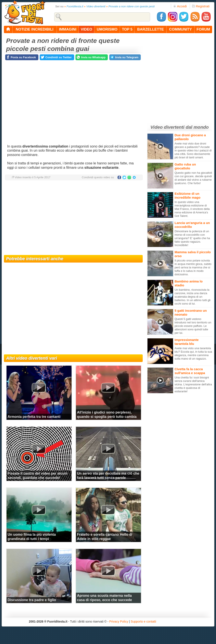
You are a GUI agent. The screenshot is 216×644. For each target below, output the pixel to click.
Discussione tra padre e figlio (32, 600)
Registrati (201, 6)
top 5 (127, 29)
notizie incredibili (34, 29)
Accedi (180, 6)
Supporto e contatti (143, 621)
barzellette (151, 29)
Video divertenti (96, 6)
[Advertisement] (73, 218)
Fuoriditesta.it (75, 6)
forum (203, 29)
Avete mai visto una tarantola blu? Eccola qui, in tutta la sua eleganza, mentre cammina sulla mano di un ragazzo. (193, 353)
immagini (68, 29)
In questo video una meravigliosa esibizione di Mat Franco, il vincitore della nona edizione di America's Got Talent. (192, 209)
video (86, 29)
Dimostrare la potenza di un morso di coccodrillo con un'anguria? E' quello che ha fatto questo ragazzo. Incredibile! (192, 238)
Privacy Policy (119, 621)
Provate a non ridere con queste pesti (132, 6)
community (181, 29)
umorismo (107, 29)
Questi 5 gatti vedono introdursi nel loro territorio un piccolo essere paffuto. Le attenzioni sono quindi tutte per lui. (193, 326)
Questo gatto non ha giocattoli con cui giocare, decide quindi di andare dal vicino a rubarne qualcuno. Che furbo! (193, 178)
